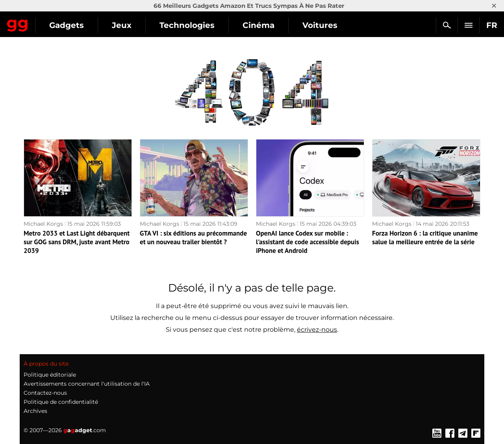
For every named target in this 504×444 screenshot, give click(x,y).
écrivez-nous (317, 330)
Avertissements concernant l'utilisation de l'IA (87, 384)
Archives (35, 411)
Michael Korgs (43, 224)
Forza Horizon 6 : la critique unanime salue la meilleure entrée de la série (425, 238)
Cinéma (329, 25)
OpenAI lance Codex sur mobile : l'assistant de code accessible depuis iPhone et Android (308, 242)
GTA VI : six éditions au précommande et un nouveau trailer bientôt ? (193, 238)
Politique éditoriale (50, 375)
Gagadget (53, 22)
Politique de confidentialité (61, 402)
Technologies (258, 25)
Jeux (193, 25)
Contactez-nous (45, 393)
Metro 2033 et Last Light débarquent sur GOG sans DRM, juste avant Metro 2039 (77, 242)
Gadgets (137, 25)
